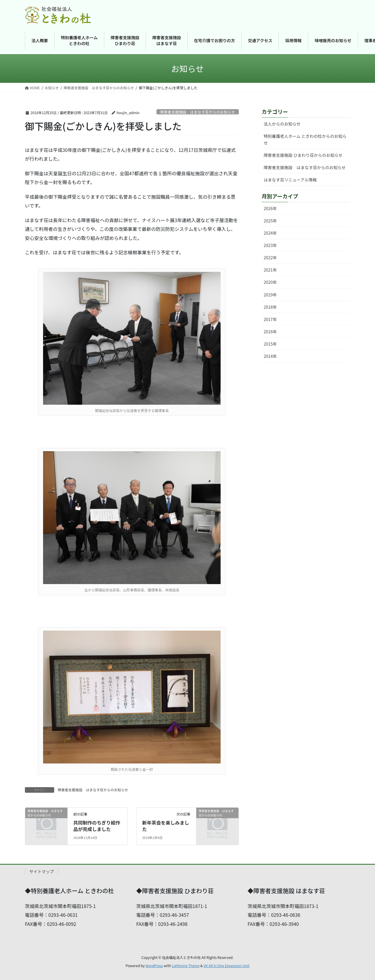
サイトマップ (42, 871)
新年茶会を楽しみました (166, 826)
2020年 (270, 282)
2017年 (270, 319)
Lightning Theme (186, 966)
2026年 (270, 208)
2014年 (270, 356)
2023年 (270, 245)
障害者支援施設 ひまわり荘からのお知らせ (303, 155)
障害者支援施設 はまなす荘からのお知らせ (198, 112)
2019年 (270, 295)
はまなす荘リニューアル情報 (290, 180)
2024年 (270, 233)
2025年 (270, 221)
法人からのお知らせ (282, 124)
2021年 (270, 270)
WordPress (154, 966)
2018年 (270, 307)
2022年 (270, 258)
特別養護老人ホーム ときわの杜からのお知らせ (305, 139)
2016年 (270, 332)
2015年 (270, 344)
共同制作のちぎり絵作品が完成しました (97, 826)
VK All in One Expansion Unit (227, 966)
